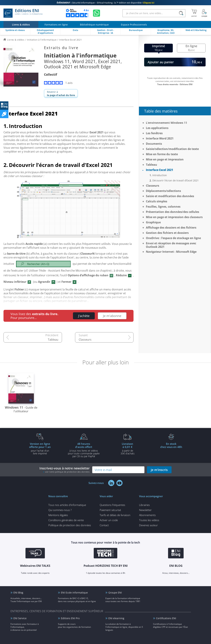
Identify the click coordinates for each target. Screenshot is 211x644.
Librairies (144, 505)
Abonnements (147, 515)
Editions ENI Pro (70, 618)
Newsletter (145, 510)
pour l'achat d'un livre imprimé (40, 448)
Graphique (153, 222)
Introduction (160, 175)
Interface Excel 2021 (160, 170)
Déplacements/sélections (163, 191)
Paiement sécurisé (110, 510)
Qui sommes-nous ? (60, 510)
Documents (154, 144)
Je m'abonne (112, 316)
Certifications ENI (166, 618)
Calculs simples (157, 201)
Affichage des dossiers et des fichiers (171, 228)
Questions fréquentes (112, 505)
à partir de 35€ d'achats (128, 448)
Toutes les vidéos (149, 520)
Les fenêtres (154, 133)
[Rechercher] (181, 13)
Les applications (157, 128)
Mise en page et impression (165, 159)
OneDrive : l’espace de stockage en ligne (173, 238)
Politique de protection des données (70, 525)
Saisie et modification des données (170, 196)
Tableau (53, 340)
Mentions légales (58, 515)
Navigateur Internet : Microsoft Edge (171, 252)
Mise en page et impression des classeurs (174, 217)
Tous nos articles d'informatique (67, 505)
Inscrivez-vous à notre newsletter (65, 470)
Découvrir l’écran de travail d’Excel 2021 (175, 180)
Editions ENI (23, 13)
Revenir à (61, 93)
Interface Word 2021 (160, 138)
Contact (104, 525)
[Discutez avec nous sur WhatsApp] (97, 13)
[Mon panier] (194, 13)
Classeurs (85, 340)
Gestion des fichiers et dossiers (167, 233)
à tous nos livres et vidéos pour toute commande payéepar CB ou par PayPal (84, 450)
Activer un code (109, 520)
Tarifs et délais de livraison (115, 515)
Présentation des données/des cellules (173, 212)
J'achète (84, 316)
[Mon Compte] (204, 13)
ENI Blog (18, 593)
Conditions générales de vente (66, 520)
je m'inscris (159, 470)
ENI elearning (116, 618)
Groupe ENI (115, 593)
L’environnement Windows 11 (166, 123)
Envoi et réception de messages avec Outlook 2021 (171, 245)
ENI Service (20, 618)
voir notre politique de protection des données (67, 472)
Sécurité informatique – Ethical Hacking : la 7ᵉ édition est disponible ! (105, 3)
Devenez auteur (148, 525)
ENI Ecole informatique (74, 593)
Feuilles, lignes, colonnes (163, 207)
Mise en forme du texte (162, 154)
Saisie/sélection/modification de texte (172, 149)
